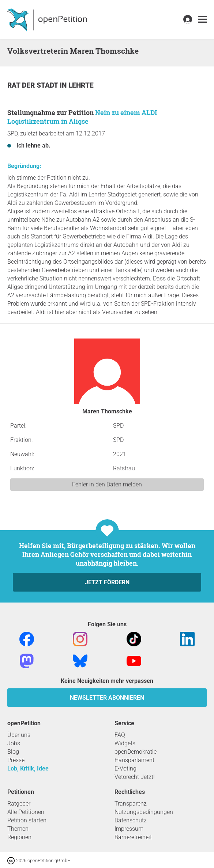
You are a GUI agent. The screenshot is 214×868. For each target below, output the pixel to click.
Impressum (129, 829)
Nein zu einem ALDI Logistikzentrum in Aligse (82, 117)
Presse (16, 760)
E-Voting (125, 768)
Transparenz (131, 804)
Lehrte (81, 85)
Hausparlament (134, 760)
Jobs (14, 743)
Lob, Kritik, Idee (28, 768)
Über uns (19, 735)
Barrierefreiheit (133, 837)
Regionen (19, 837)
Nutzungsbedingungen (144, 812)
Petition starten (27, 820)
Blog (13, 752)
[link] (202, 20)
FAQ (120, 735)
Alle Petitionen (26, 812)
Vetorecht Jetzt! (135, 777)
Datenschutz (131, 820)
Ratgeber (19, 804)
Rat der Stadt (33, 85)
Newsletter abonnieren (107, 698)
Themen (18, 829)
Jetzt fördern (107, 582)
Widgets (125, 743)
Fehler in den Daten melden (107, 484)
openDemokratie (136, 752)
